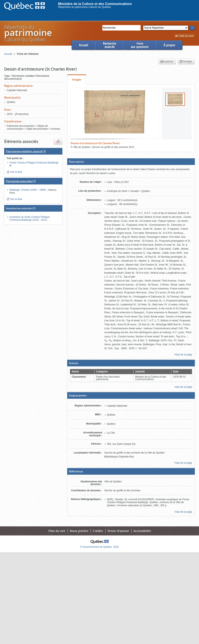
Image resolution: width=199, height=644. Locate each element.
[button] (131, 162)
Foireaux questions (140, 45)
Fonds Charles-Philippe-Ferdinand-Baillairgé (34, 163)
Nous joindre (79, 531)
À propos (169, 45)
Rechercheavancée (109, 45)
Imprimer (167, 62)
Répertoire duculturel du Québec (28, 33)
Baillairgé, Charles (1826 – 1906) (28, 190)
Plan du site (57, 531)
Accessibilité (142, 531)
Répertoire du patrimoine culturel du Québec (85, 7)
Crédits (98, 531)
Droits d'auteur (118, 531)
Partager (186, 62)
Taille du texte (184, 36)
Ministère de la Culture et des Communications (95, 4)
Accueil (84, 45)
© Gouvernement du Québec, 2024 (100, 547)
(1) (26, 151)
